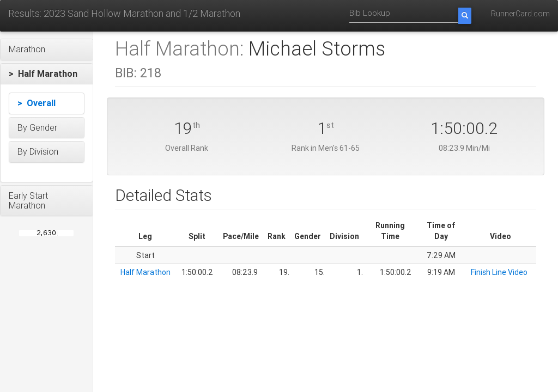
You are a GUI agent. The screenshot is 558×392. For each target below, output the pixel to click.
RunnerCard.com (520, 14)
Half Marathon (145, 272)
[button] (47, 50)
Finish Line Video (499, 272)
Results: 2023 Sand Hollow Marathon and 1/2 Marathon (124, 13)
